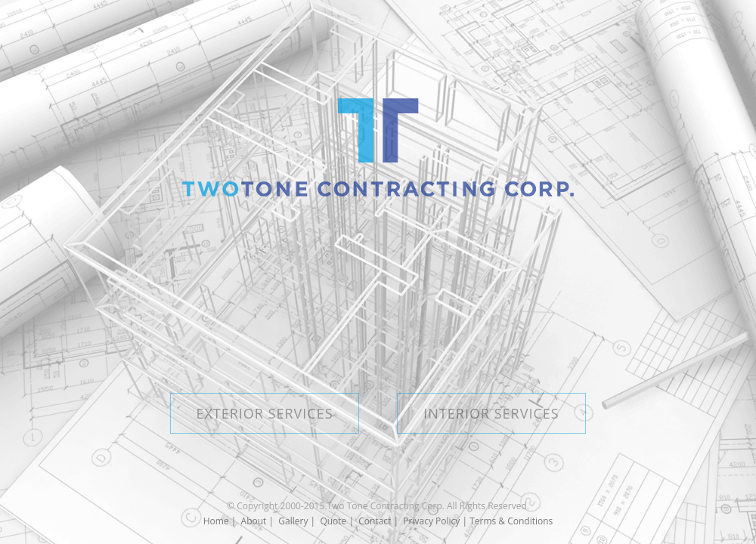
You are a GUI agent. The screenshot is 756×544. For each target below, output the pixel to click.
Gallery (293, 521)
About (254, 521)
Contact (375, 521)
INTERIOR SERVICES (491, 413)
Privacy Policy (431, 521)
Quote (333, 521)
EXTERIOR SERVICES (264, 413)
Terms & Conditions (511, 521)
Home (216, 521)
